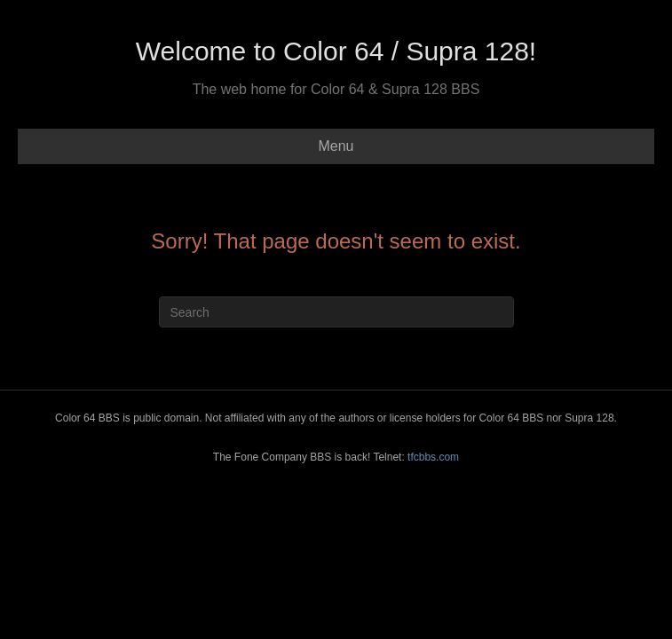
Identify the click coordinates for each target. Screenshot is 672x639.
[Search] (336, 312)
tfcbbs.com (433, 457)
